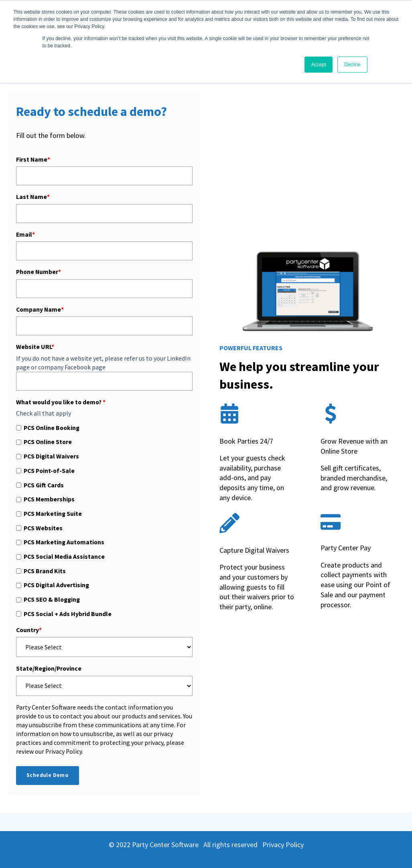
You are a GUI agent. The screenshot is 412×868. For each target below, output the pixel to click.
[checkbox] (104, 521)
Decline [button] (352, 65)
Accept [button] (319, 65)
